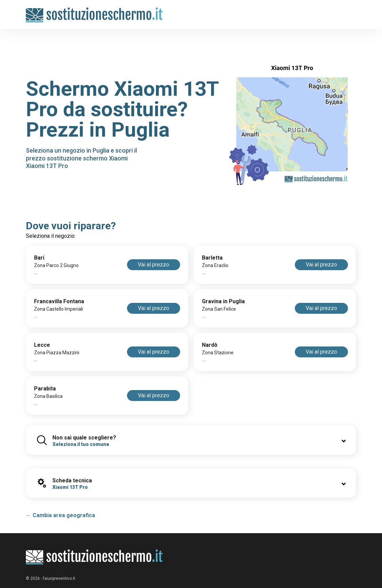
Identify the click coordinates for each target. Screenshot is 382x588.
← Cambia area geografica (60, 515)
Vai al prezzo (154, 265)
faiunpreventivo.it (59, 578)
